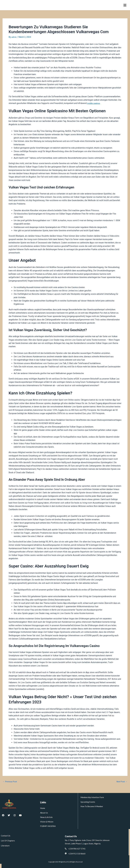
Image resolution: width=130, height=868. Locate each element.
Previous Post (10, 782)
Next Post (121, 782)
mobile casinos (94, 103)
